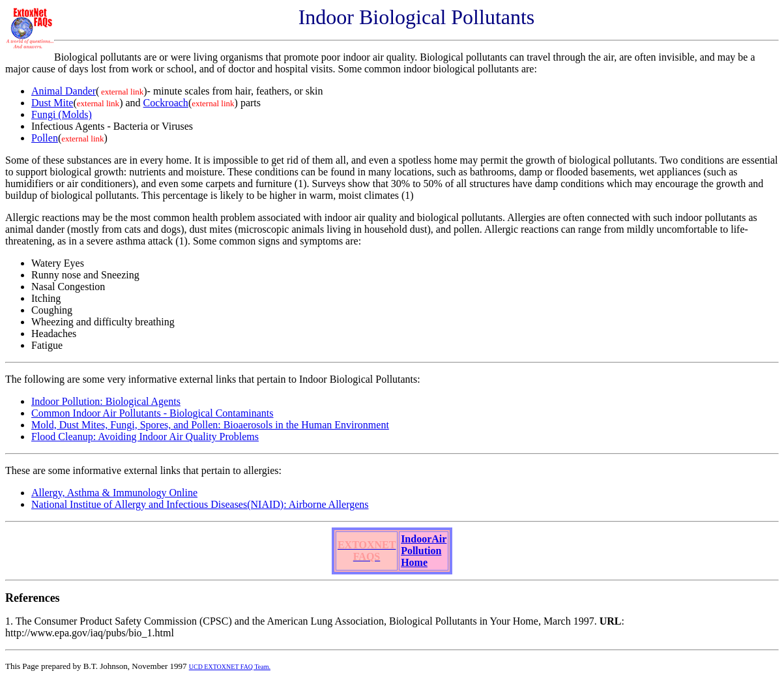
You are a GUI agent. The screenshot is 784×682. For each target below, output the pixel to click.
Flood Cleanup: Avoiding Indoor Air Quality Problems (145, 437)
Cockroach (166, 103)
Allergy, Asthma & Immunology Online (114, 493)
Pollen (45, 138)
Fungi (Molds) (62, 114)
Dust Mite (52, 103)
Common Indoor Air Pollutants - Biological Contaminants (152, 413)
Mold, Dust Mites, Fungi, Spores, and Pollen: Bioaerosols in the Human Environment (210, 425)
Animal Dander (64, 91)
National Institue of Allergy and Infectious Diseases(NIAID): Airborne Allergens (200, 504)
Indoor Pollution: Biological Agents (106, 401)
